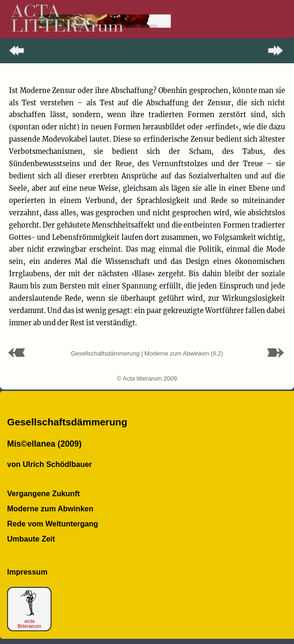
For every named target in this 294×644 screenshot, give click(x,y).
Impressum (27, 572)
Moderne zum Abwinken (50, 509)
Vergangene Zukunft (43, 494)
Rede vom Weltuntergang (53, 524)
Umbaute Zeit (31, 539)
